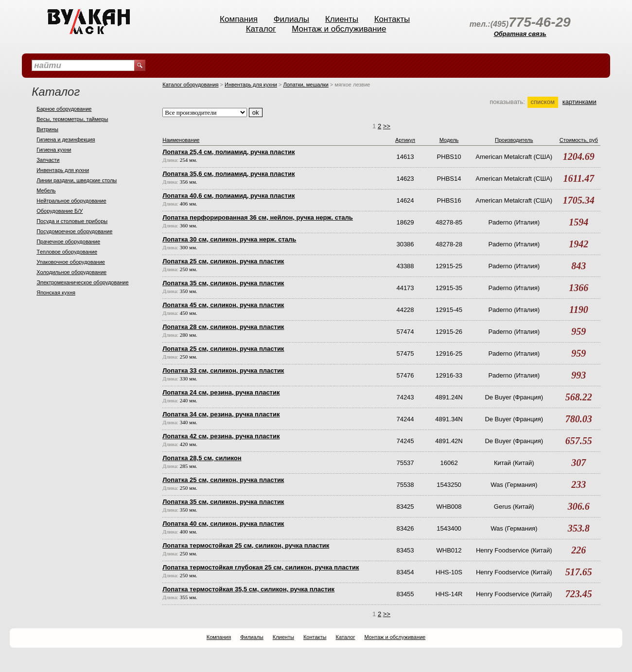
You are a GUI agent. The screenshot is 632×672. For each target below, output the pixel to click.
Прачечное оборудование (68, 241)
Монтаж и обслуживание (339, 29)
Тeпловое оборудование (67, 252)
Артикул (405, 140)
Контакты (392, 19)
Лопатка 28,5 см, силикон (202, 458)
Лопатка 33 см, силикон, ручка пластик (223, 370)
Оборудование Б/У (60, 211)
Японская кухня (56, 293)
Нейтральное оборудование (71, 201)
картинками (579, 102)
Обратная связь (520, 34)
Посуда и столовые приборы (72, 221)
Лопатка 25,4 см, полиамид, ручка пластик (228, 152)
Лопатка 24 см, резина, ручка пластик (221, 392)
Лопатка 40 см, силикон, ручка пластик (223, 524)
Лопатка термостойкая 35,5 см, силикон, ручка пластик (248, 589)
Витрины (47, 129)
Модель (449, 140)
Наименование (181, 140)
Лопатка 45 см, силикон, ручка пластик (223, 305)
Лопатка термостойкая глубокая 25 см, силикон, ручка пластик (261, 567)
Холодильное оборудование (71, 272)
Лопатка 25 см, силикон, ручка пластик (223, 261)
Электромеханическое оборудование (82, 282)
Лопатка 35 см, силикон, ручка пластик (223, 283)
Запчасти (48, 160)
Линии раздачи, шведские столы (77, 180)
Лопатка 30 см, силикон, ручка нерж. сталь (229, 239)
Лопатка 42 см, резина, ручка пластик (221, 436)
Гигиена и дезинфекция (66, 139)
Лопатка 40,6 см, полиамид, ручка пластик (228, 196)
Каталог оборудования (190, 85)
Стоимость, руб (579, 140)
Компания (239, 19)
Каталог (261, 29)
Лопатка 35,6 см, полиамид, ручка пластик (228, 174)
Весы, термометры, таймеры (72, 119)
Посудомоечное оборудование (74, 231)
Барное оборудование (64, 109)
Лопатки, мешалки (306, 85)
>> (387, 126)
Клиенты (342, 19)
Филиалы (291, 19)
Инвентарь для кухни (63, 170)
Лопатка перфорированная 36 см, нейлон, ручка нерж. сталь (258, 217)
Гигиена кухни (54, 150)
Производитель (514, 140)
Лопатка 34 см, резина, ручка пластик (221, 414)
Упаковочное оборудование (71, 262)
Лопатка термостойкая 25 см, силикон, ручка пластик (246, 545)
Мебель (46, 190)
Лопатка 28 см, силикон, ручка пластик (223, 327)
